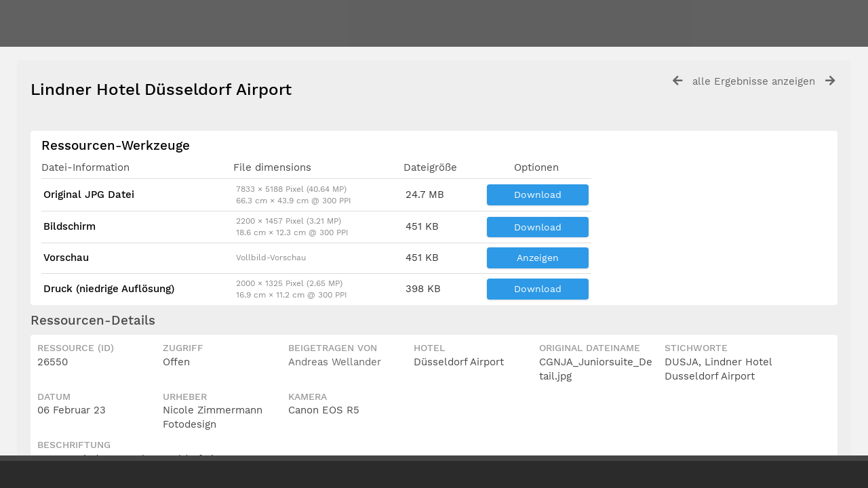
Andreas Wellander (335, 362)
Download (538, 195)
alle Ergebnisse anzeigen (754, 81)
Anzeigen (538, 258)
